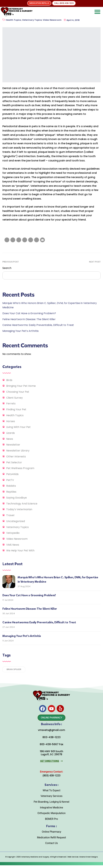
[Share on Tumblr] (25, 240)
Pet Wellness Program (20, 468)
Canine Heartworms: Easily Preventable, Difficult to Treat (38, 325)
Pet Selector (14, 462)
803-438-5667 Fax (51, 747)
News (10, 439)
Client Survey (14, 398)
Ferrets (11, 403)
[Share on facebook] (7, 240)
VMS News (13, 545)
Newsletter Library (18, 451)
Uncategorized (16, 521)
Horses (11, 421)
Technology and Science (22, 504)
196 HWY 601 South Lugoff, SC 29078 (51, 756)
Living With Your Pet (18, 427)
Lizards (10, 433)
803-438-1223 (51, 740)
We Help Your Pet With (20, 551)
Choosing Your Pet (18, 392)
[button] (97, 12)
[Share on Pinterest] (37, 240)
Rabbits (11, 486)
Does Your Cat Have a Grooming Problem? (29, 313)
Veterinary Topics (32, 20)
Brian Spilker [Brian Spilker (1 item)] (14, 669)
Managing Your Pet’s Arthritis (21, 331)
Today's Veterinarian (19, 509)
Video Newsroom (52, 20)
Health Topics (13, 20)
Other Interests (16, 457)
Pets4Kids (12, 474)
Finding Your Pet (16, 409)
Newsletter (13, 445)
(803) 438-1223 (51, 778)
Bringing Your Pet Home (21, 386)
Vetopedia (13, 533)
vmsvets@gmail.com (51, 733)
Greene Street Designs (89, 860)
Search (7, 268)
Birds (9, 380)
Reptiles (11, 492)
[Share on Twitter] (13, 240)
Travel (10, 515)
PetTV (10, 480)
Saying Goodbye (16, 498)
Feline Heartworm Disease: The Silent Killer (29, 319)
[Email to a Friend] (42, 240)
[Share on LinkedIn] (19, 240)
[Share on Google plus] (31, 240)
